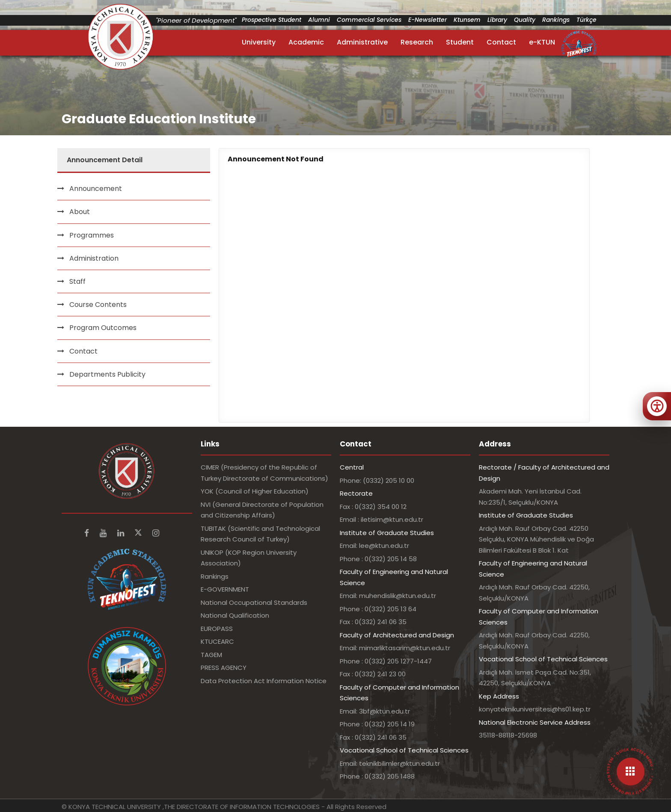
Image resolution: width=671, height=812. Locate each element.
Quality (525, 20)
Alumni (319, 20)
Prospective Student (272, 20)
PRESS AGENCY (224, 668)
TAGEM (211, 655)
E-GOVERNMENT (225, 589)
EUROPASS (217, 629)
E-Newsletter (428, 20)
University (259, 42)
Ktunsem (467, 20)
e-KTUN (542, 42)
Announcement (96, 189)
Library (497, 20)
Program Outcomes (103, 328)
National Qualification (235, 615)
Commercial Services (369, 20)
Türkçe (586, 20)
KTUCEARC (217, 641)
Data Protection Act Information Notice (264, 681)
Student (460, 42)
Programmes (92, 235)
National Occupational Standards (254, 602)
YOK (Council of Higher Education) (255, 491)
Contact (501, 42)
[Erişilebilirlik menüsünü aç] (657, 406)
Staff (77, 281)
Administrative (362, 42)
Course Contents (98, 305)
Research (417, 42)
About (80, 212)
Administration (94, 258)
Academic (306, 42)
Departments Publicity (107, 374)
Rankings (556, 20)
